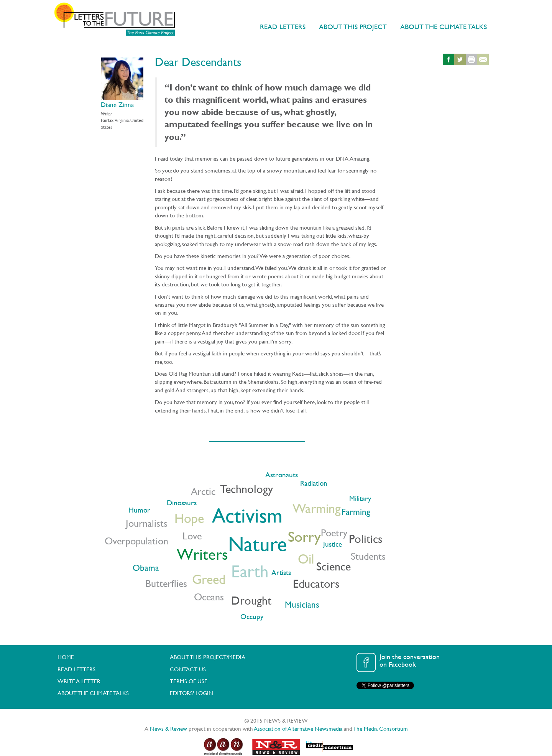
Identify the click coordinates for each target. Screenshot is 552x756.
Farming (356, 512)
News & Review (168, 729)
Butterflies (166, 583)
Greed (209, 579)
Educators (316, 583)
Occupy (252, 617)
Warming (317, 508)
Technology (246, 489)
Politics (366, 539)
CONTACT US (188, 669)
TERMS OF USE (189, 681)
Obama (146, 568)
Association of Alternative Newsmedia (298, 729)
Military (360, 499)
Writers (202, 554)
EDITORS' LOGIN (191, 693)
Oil (306, 559)
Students (368, 556)
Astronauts (282, 475)
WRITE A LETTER (79, 681)
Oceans (209, 597)
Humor (139, 510)
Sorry (304, 536)
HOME (66, 657)
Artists (281, 573)
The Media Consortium (381, 729)
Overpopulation (136, 541)
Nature (257, 544)
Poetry (334, 533)
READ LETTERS (283, 27)
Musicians (302, 604)
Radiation (314, 483)
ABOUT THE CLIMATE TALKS (444, 27)
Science (333, 566)
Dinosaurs (182, 503)
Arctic (203, 491)
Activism (247, 515)
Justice (333, 544)
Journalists (147, 523)
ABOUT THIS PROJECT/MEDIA (208, 657)
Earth (250, 571)
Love (192, 536)
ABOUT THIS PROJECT (353, 27)
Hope (189, 518)
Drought (251, 600)
